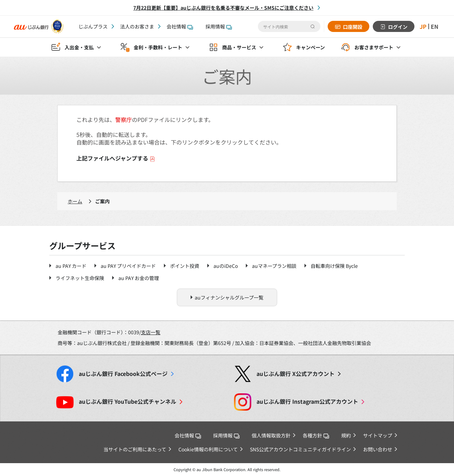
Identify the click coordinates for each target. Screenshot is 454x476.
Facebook (123, 374)
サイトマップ (378, 435)
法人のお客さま (137, 26)
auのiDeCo (226, 266)
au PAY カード (71, 266)
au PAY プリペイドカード (128, 266)
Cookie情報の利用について (208, 449)
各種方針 (316, 435)
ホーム (75, 201)
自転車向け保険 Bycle (334, 266)
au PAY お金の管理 (139, 278)
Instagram (307, 401)
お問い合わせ (378, 449)
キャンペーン (310, 47)
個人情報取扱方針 (271, 435)
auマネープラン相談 (274, 266)
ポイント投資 (185, 266)
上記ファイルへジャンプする (116, 158)
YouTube (128, 401)
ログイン (398, 27)
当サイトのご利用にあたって (135, 449)
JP (423, 26)
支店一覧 (151, 332)
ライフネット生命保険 (80, 278)
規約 (346, 435)
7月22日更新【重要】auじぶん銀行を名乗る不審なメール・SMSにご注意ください (223, 8)
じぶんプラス (93, 26)
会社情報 (180, 26)
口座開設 (353, 27)
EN (435, 26)
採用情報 (219, 26)
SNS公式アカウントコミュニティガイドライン (300, 449)
